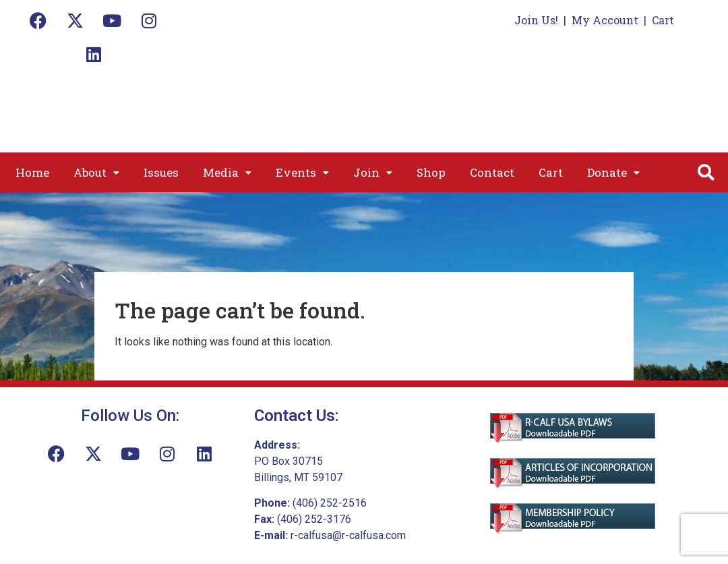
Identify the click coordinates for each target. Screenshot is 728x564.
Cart (663, 20)
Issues (161, 172)
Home (32, 172)
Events (302, 172)
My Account (605, 20)
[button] (96, 172)
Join (373, 172)
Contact (492, 172)
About (96, 172)
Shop (431, 172)
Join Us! (536, 20)
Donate (613, 172)
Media (227, 172)
